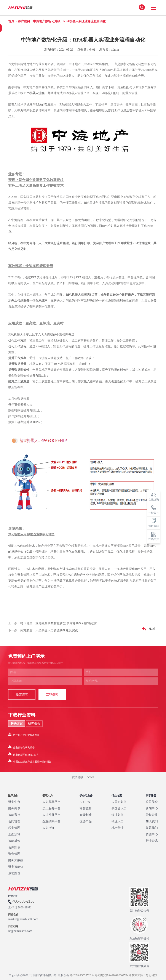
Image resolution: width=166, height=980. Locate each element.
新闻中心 (152, 808)
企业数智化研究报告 (21, 747)
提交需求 (22, 694)
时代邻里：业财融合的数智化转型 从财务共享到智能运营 (59, 623)
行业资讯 (152, 841)
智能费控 (14, 815)
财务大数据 (16, 860)
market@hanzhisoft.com (23, 919)
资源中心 (152, 834)
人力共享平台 (51, 802)
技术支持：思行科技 (144, 975)
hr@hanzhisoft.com (20, 931)
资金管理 (14, 854)
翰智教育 (86, 808)
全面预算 (14, 834)
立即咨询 (52, 694)
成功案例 (14, 873)
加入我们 (152, 821)
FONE (90, 777)
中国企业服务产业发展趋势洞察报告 (30, 761)
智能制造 (86, 815)
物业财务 (118, 815)
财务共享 (14, 808)
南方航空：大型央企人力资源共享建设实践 (49, 630)
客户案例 (24, 21)
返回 (147, 629)
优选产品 (86, 821)
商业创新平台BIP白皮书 (23, 754)
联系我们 (152, 828)
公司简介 (152, 802)
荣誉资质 (152, 815)
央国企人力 (119, 808)
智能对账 (14, 841)
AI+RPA (85, 802)
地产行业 (118, 828)
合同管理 (14, 821)
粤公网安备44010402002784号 (113, 975)
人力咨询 (48, 828)
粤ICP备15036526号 (82, 975)
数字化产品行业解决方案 (24, 734)
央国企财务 (119, 802)
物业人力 (118, 821)
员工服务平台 (51, 808)
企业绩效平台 (51, 821)
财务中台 (14, 802)
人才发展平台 (51, 815)
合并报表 (14, 847)
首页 (11, 21)
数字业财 (13, 796)
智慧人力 (48, 796)
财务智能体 (16, 867)
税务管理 (14, 828)
